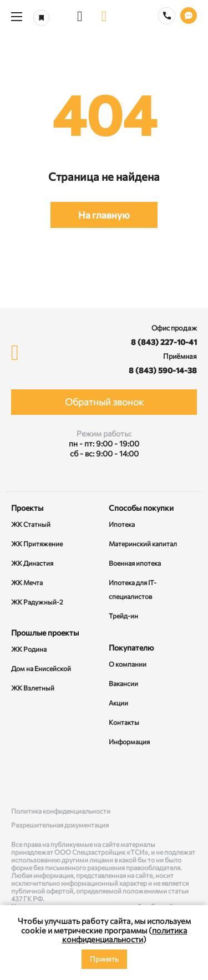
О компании (128, 664)
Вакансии (123, 683)
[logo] (104, 17)
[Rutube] (104, 778)
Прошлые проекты (45, 633)
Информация (129, 742)
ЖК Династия (32, 563)
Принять (104, 959)
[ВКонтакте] (22, 778)
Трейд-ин (123, 616)
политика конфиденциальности (125, 935)
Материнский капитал (143, 544)
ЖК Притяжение (37, 544)
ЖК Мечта (27, 582)
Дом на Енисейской (41, 668)
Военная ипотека (135, 563)
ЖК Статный (31, 524)
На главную (104, 215)
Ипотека (122, 524)
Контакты (124, 722)
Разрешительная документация (60, 825)
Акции (118, 703)
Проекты (27, 508)
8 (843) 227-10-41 (164, 342)
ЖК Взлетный (33, 688)
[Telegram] (186, 778)
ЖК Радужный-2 (37, 602)
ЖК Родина (29, 649)
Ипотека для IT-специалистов (133, 589)
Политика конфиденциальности (61, 811)
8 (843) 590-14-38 (163, 370)
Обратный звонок (104, 402)
